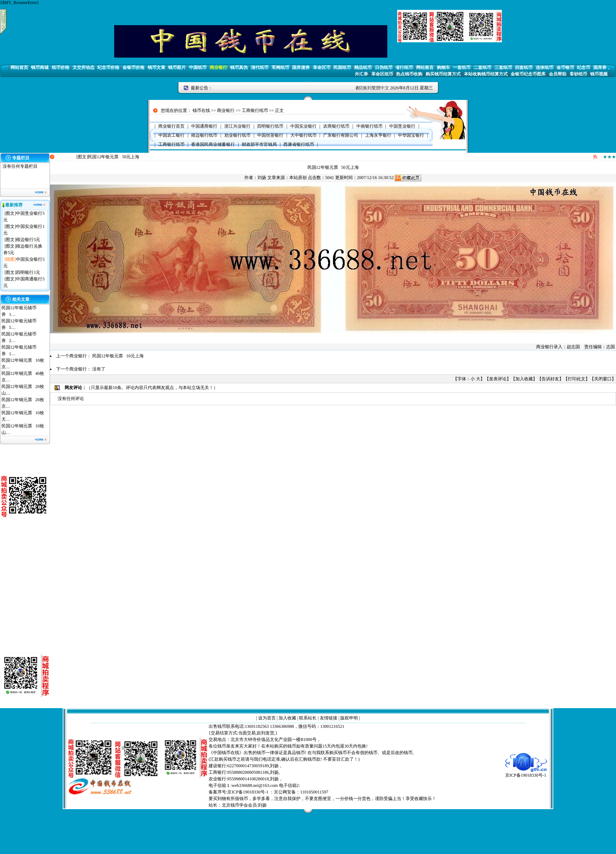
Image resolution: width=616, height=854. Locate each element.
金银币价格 (133, 67)
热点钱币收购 (409, 74)
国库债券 (301, 67)
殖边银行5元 (28, 240)
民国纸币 (342, 67)
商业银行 (218, 67)
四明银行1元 (28, 272)
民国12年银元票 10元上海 (118, 356)
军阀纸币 (280, 67)
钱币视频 (599, 74)
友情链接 (329, 718)
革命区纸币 (382, 74)
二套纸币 (483, 67)
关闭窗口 (603, 379)
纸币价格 (61, 67)
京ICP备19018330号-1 (526, 773)
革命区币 (322, 67)
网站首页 (19, 67)
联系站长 (308, 718)
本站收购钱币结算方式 (486, 74)
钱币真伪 (239, 67)
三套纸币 (503, 67)
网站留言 (425, 67)
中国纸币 (198, 67)
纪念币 (584, 67)
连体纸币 (545, 67)
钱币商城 (40, 67)
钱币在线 (201, 110)
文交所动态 (84, 67)
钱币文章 (156, 67)
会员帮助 (558, 74)
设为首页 (267, 718)
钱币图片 (177, 67)
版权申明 (349, 718)
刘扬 (262, 178)
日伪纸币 (384, 67)
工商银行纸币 (255, 110)
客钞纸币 (578, 74)
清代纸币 (260, 67)
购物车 (443, 67)
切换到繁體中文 (374, 88)
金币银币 (565, 67)
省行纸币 (404, 67)
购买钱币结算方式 (443, 74)
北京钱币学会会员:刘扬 (244, 805)
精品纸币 (363, 67)
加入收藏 (524, 379)
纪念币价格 (108, 67)
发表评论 (498, 379)
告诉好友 (550, 379)
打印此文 (577, 379)
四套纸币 (524, 67)
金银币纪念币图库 (528, 74)
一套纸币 (462, 67)
